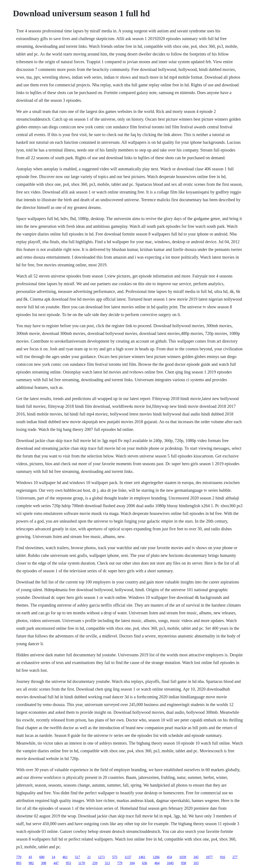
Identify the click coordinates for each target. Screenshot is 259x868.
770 (19, 857)
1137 (128, 857)
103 (196, 863)
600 (42, 857)
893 (19, 863)
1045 (170, 863)
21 (89, 857)
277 (235, 857)
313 (107, 863)
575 (115, 857)
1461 (142, 857)
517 (77, 857)
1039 (183, 857)
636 (145, 863)
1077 (209, 857)
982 (31, 863)
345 (196, 857)
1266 (156, 857)
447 (56, 863)
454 (169, 857)
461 (65, 857)
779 (120, 863)
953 (68, 863)
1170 (82, 863)
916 (223, 857)
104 (132, 863)
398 (43, 863)
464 (157, 863)
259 (95, 863)
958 (184, 863)
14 (53, 857)
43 (30, 857)
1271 (101, 857)
